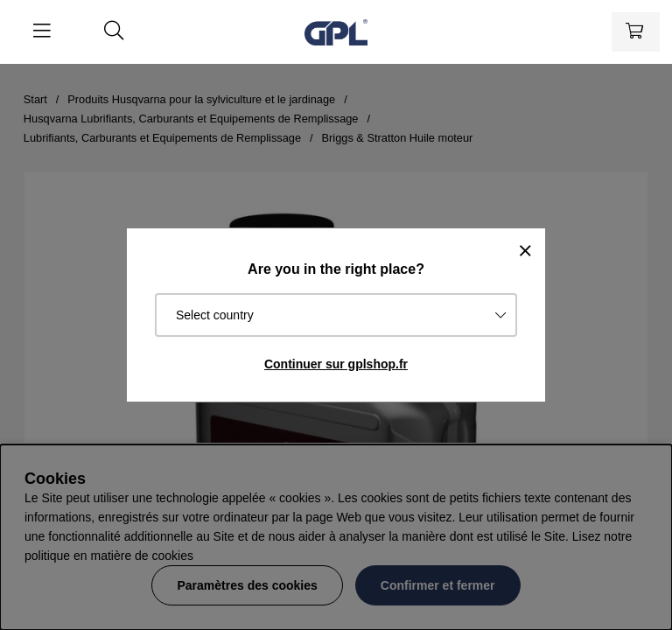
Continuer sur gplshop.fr (336, 364)
